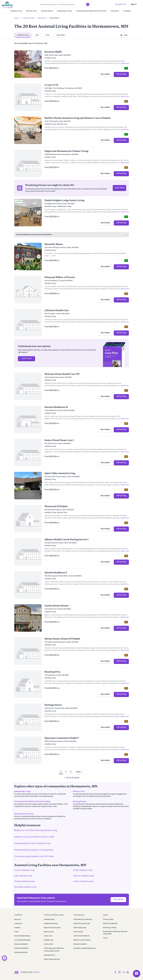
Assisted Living (17, 11)
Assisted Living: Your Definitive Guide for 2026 (34, 837)
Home (17, 18)
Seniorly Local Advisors (82, 940)
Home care (48, 936)
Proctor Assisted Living (24, 870)
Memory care (49, 932)
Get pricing (121, 74)
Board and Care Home (24, 814)
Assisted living (49, 919)
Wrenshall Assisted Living (25, 887)
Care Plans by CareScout (83, 919)
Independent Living (65, 11)
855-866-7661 (121, 4)
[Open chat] (137, 974)
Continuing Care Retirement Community (92, 11)
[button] (88, 4)
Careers (17, 928)
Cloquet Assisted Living (24, 881)
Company (128, 11)
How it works (78, 932)
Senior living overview (52, 959)
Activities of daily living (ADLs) (85, 948)
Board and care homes (52, 928)
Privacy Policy (108, 919)
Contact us (18, 924)
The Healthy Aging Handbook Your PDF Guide (34, 857)
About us (18, 919)
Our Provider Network (81, 936)
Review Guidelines (21, 944)
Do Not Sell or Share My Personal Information (115, 933)
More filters (61, 35)
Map (124, 35)
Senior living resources (82, 924)
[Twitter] (124, 972)
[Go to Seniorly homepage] (8, 5)
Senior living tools (80, 928)
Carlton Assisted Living (83, 881)
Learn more (26, 358)
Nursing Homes (48, 11)
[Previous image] (17, 64)
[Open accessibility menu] (4, 958)
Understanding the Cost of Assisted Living (32, 843)
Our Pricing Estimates (22, 940)
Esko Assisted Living (23, 876)
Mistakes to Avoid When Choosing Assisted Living (36, 830)
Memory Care (32, 11)
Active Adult (48, 944)
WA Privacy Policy (110, 928)
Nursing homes (49, 955)
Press (16, 932)
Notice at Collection (110, 924)
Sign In (134, 4)
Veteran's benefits (80, 944)
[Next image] (39, 64)
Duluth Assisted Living (83, 870)
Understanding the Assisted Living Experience (34, 850)
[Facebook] (115, 972)
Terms (105, 938)
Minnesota (42, 18)
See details (105, 74)
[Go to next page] (80, 772)
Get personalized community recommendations (72, 235)
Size (37, 35)
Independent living (51, 924)
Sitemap (37, 972)
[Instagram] (119, 972)
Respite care (49, 940)
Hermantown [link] (54, 18)
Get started (118, 899)
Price (48, 35)
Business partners (21, 952)
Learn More (119, 188)
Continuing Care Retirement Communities (32, 802)
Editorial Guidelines (21, 948)
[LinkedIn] (128, 972)
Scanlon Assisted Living (84, 876)
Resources (116, 11)
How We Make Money (22, 936)
